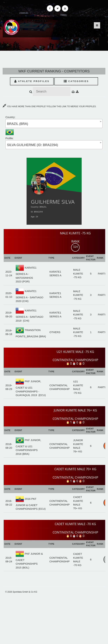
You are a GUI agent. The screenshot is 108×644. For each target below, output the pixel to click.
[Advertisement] (54, 619)
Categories (76, 81)
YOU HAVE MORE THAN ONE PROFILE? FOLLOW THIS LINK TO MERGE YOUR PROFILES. (49, 106)
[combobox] (54, 124)
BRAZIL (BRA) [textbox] (18, 124)
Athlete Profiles (32, 81)
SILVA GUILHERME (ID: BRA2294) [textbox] (33, 145)
